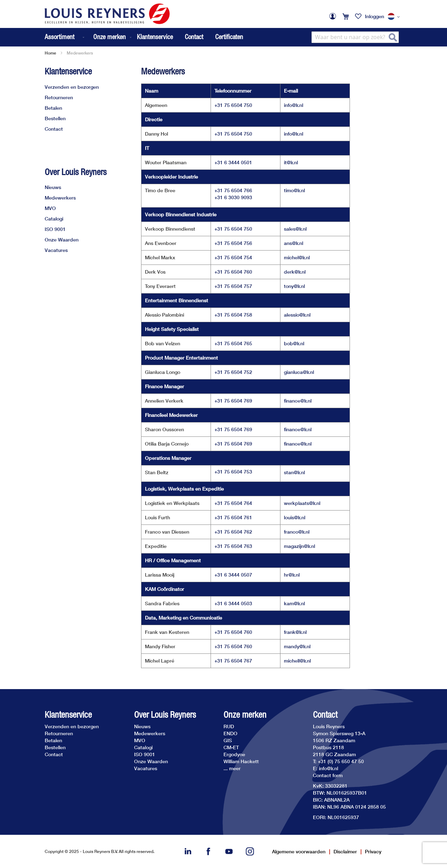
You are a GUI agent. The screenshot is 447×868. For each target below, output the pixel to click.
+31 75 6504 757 (233, 286)
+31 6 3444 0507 (233, 575)
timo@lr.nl (294, 190)
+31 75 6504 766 (233, 190)
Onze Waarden (62, 240)
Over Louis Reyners (76, 172)
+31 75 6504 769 (233, 401)
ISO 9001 (55, 229)
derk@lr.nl (295, 272)
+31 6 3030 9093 (233, 197)
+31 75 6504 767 (233, 661)
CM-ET (231, 747)
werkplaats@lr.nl (302, 503)
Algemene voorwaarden (299, 851)
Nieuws (53, 187)
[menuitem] (65, 37)
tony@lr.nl (294, 286)
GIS (228, 740)
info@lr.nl (294, 105)
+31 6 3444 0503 (233, 603)
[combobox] (355, 37)
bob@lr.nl (294, 343)
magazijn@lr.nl (299, 546)
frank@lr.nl (295, 632)
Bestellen (55, 118)
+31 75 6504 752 (233, 372)
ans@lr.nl (294, 243)
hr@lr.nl (292, 575)
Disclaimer (345, 851)
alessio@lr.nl (297, 315)
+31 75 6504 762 (233, 532)
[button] (395, 17)
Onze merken (245, 715)
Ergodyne (234, 754)
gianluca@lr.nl (299, 372)
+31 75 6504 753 (233, 472)
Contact (194, 37)
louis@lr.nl (295, 517)
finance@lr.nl (298, 401)
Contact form (328, 775)
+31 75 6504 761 (233, 517)
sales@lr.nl (295, 229)
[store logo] (107, 14)
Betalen (53, 108)
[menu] (89, 37)
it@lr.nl (291, 162)
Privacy (373, 851)
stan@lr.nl (294, 472)
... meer (232, 768)
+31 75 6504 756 (233, 243)
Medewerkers (60, 198)
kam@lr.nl (294, 603)
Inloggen (375, 16)
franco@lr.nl (297, 532)
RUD (229, 726)
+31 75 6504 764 (233, 503)
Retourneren (59, 97)
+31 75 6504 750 (233, 105)
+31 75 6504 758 (233, 315)
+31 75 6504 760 (233, 272)
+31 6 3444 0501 (233, 162)
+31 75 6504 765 (233, 343)
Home (50, 53)
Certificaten (229, 37)
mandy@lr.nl (297, 646)
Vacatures (56, 250)
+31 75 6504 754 (233, 257)
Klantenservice (155, 37)
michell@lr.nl (297, 661)
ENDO (230, 733)
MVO (50, 208)
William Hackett (241, 761)
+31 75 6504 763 (233, 546)
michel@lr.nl (297, 257)
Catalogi (54, 219)
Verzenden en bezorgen (72, 87)
